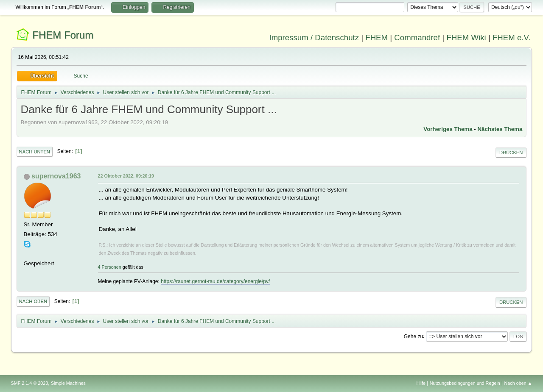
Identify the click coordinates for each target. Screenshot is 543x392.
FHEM (376, 38)
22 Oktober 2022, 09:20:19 (126, 176)
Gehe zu (413, 336)
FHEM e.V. (512, 38)
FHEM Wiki (466, 38)
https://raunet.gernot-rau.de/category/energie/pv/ (215, 281)
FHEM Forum (63, 35)
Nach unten (35, 152)
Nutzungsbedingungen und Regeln (465, 383)
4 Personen (110, 267)
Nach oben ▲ (518, 383)
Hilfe (421, 383)
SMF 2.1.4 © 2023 (30, 383)
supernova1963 (56, 176)
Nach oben (33, 301)
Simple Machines (68, 383)
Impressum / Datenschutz (314, 38)
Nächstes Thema (500, 129)
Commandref (417, 38)
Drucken (511, 153)
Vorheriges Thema (448, 129)
